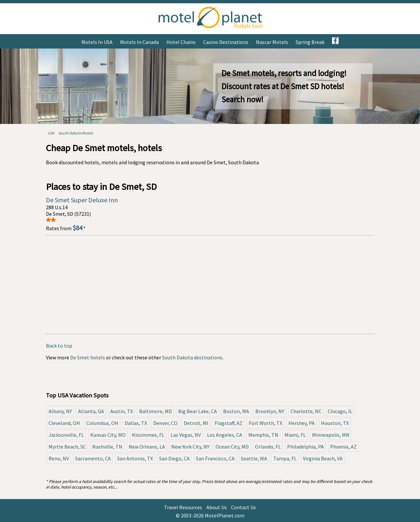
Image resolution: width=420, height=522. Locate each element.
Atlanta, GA (91, 411)
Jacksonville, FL (66, 435)
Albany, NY (60, 411)
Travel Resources (183, 507)
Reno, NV (59, 458)
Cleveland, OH (64, 423)
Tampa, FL (285, 458)
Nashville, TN (107, 447)
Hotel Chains (181, 42)
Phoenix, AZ (343, 447)
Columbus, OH (102, 423)
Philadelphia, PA (305, 447)
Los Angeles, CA (225, 435)
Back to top (59, 346)
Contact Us (243, 507)
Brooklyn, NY (270, 411)
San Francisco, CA (215, 458)
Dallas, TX (136, 423)
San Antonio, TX (135, 458)
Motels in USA (97, 42)
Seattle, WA (254, 458)
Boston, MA (236, 411)
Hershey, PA (302, 423)
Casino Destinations (226, 42)
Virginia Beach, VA (323, 458)
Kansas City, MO (108, 435)
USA (51, 133)
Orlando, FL (268, 447)
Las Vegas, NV (186, 435)
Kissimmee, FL (148, 435)
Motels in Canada (139, 42)
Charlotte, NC (306, 411)
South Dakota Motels (76, 133)
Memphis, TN (263, 435)
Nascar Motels (272, 42)
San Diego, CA (174, 458)
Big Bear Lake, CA (198, 411)
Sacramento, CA (93, 458)
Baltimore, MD (156, 411)
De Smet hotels (88, 357)
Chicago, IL (340, 411)
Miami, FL (295, 435)
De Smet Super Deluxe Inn (82, 200)
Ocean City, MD (232, 447)
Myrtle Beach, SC (67, 447)
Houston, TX (335, 423)
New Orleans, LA (147, 447)
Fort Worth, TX (265, 423)
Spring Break (310, 42)
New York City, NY (190, 447)
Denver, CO (165, 423)
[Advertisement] (210, 285)
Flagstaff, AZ (229, 423)
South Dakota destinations (192, 357)
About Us (217, 507)
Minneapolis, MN (331, 435)
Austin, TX (122, 411)
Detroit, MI (196, 423)
